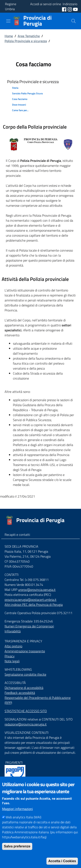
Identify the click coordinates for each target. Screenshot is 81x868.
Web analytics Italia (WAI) (23, 827)
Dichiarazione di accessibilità (24, 688)
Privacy (10, 656)
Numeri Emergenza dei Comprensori (29, 626)
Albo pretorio (13, 646)
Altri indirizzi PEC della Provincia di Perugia (34, 605)
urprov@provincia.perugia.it (37, 590)
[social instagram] (70, 9)
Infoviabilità (13, 631)
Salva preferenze (17, 856)
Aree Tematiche (29, 36)
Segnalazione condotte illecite (25, 674)
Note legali (12, 661)
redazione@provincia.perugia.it (26, 724)
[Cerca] (74, 21)
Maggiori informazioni (17, 819)
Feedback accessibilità (20, 693)
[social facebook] (65, 9)
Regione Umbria (11, 6)
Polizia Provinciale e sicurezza (26, 41)
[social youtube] (75, 9)
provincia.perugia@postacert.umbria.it (31, 600)
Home (9, 36)
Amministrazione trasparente (25, 651)
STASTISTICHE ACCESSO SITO (26, 711)
